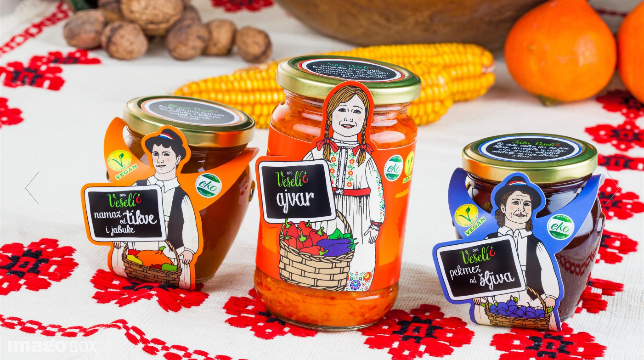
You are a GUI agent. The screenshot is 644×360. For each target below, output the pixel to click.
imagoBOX (52, 345)
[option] (322, 180)
